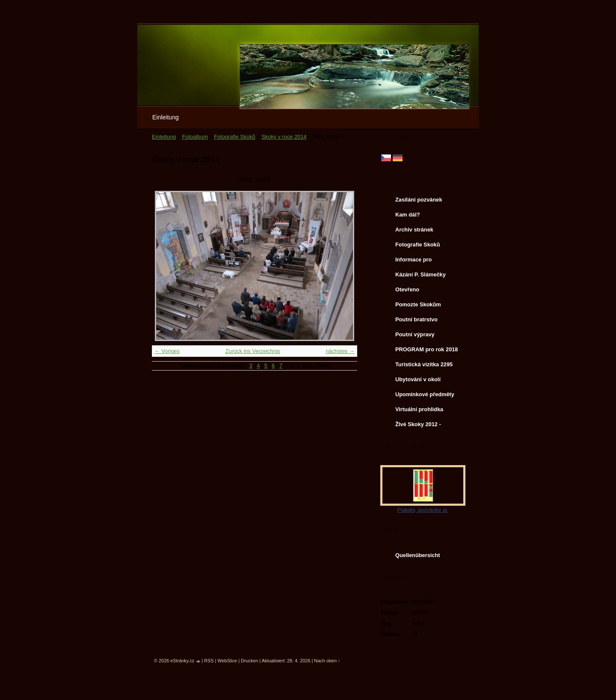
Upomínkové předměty (425, 394)
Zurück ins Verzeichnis (253, 351)
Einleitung (166, 117)
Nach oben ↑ (327, 661)
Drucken (250, 661)
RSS (209, 661)
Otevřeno (407, 289)
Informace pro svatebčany (413, 261)
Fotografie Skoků (235, 137)
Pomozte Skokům (418, 304)
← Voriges (167, 351)
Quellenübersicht (418, 555)
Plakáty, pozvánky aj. (423, 510)
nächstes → (340, 351)
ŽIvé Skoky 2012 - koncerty (418, 426)
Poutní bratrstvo (416, 319)
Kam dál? (408, 215)
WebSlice (227, 661)
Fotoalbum (195, 137)
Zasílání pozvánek (419, 200)
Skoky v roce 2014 (284, 137)
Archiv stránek (414, 230)
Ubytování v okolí (418, 379)
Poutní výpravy (415, 334)
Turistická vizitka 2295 (424, 364)
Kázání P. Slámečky (421, 274)
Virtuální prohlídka (419, 409)
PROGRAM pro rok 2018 (427, 349)
